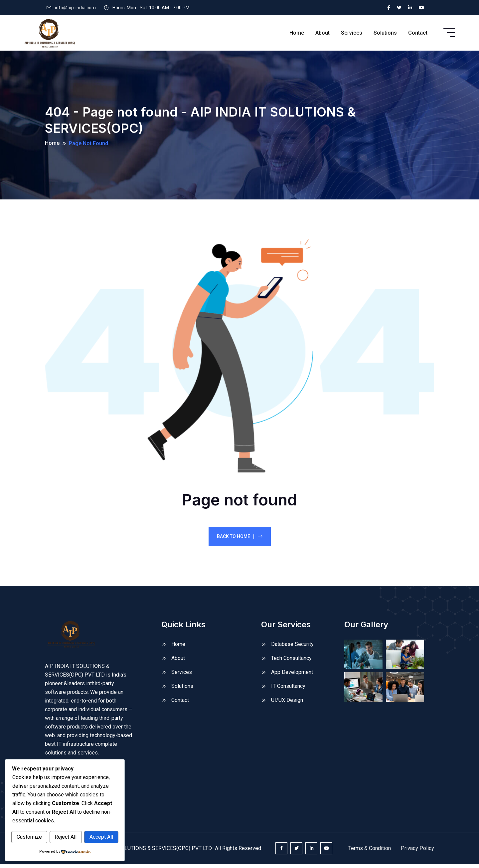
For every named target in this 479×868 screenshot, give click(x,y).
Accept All (101, 837)
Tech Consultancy (291, 661)
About (322, 33)
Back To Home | (240, 540)
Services (352, 33)
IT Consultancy (288, 689)
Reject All (66, 837)
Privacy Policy (417, 852)
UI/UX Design (287, 703)
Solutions (385, 33)
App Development (292, 675)
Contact (418, 33)
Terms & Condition (370, 852)
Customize (29, 837)
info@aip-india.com (75, 8)
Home (297, 33)
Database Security (292, 647)
